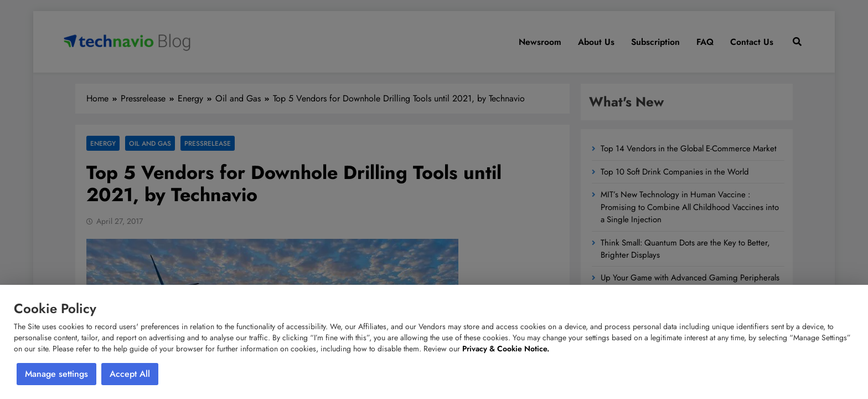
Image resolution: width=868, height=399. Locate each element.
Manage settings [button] (56, 374)
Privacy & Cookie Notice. (506, 349)
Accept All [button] (130, 374)
